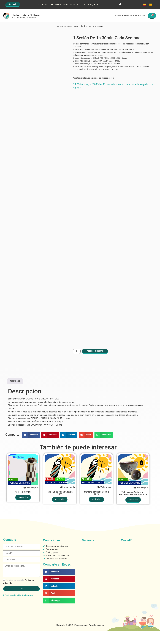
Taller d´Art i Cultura (26, 15)
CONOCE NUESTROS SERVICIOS (130, 16)
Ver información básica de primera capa (19, 595)
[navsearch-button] (120, 5)
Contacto (43, 5)
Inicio (59, 26)
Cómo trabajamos (90, 5)
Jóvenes (67, 26)
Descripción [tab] (15, 381)
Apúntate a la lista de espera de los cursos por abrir (94, 78)
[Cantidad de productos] (77, 351)
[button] (31, 435)
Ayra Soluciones (96, 625)
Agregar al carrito (95, 351)
